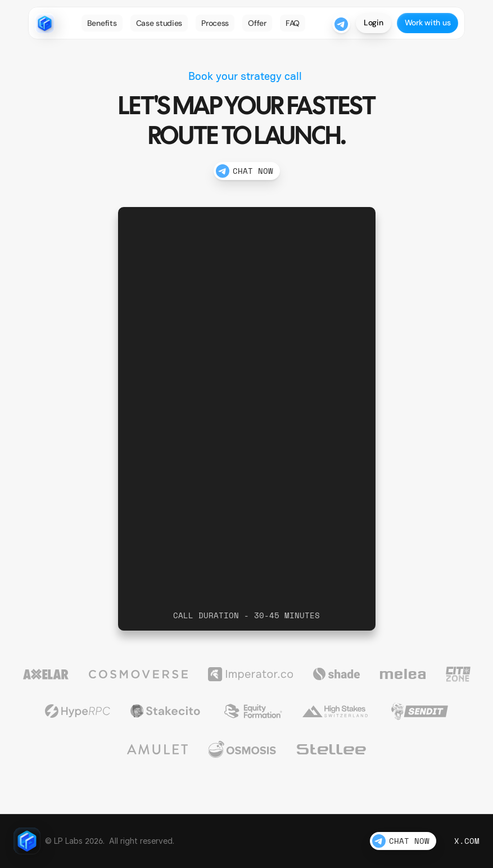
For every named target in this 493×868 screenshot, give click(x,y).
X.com (467, 841)
